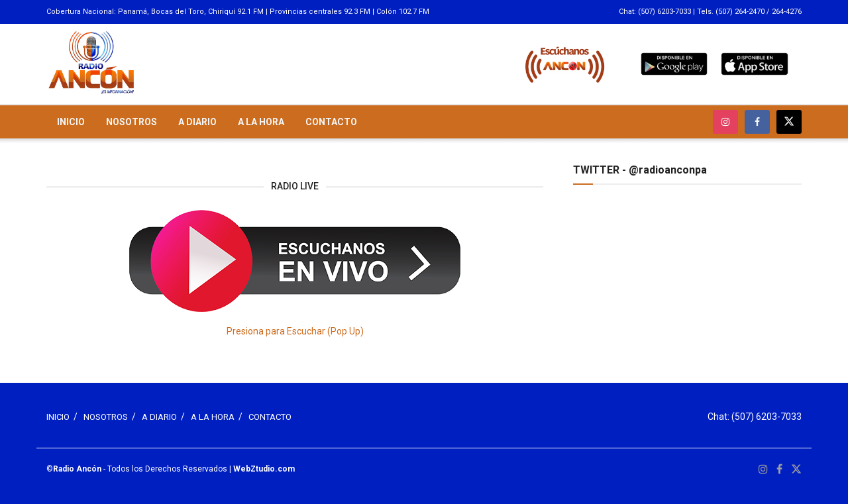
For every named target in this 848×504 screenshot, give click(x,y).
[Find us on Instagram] (725, 122)
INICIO (71, 122)
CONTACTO (331, 122)
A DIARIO (197, 122)
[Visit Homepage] (91, 64)
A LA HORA (261, 122)
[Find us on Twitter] (789, 122)
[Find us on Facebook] (757, 122)
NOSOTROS (132, 122)
